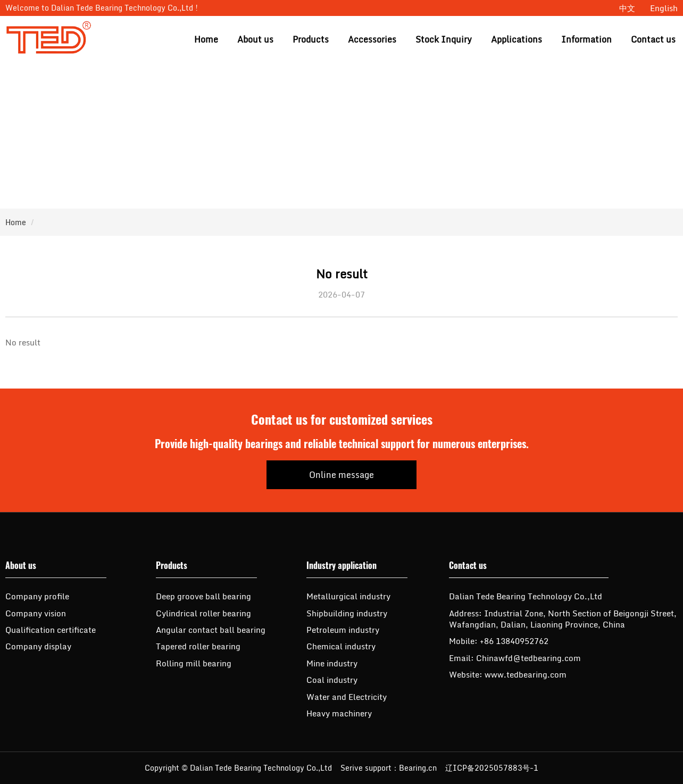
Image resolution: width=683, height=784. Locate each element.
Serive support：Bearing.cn (389, 768)
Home (206, 39)
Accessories (372, 39)
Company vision (36, 613)
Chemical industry (341, 646)
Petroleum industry (343, 630)
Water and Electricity (347, 697)
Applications (517, 39)
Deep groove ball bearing (203, 596)
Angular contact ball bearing (211, 630)
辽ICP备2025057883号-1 (492, 768)
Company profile (37, 596)
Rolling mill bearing (194, 663)
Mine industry (332, 663)
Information (586, 39)
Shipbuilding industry (347, 613)
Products (311, 39)
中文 (627, 8)
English (664, 8)
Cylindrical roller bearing (203, 613)
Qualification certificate (51, 630)
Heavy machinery (339, 713)
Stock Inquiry (444, 39)
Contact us (653, 39)
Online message (341, 475)
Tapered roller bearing (198, 646)
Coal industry (332, 680)
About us (255, 39)
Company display (38, 646)
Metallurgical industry (348, 596)
